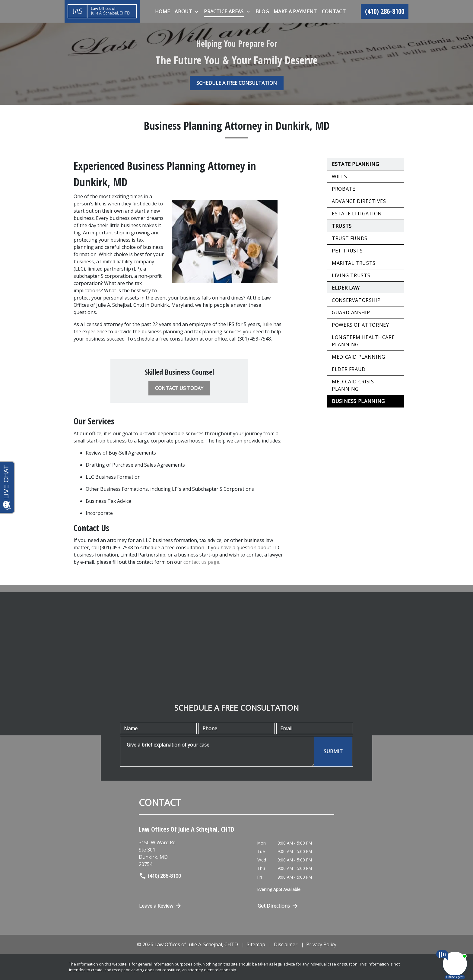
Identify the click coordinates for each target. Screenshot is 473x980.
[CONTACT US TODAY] (179, 388)
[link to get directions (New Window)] (194, 853)
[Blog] (262, 11)
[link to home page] (102, 11)
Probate (343, 189)
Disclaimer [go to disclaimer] (286, 944)
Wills (339, 176)
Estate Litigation (357, 214)
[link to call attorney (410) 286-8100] (385, 11)
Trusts (342, 226)
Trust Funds (350, 238)
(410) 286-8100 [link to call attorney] (160, 876)
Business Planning (358, 401)
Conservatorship (356, 300)
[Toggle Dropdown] (197, 12)
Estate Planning (356, 164)
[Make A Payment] (295, 11)
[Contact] (334, 11)
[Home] (162, 11)
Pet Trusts (347, 251)
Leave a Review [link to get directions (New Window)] (160, 906)
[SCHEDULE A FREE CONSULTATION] (237, 83)
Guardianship (351, 312)
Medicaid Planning (359, 357)
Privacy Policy (321, 944)
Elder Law (346, 288)
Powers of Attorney (360, 325)
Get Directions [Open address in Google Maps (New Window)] (278, 906)
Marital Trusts (354, 263)
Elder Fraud (349, 369)
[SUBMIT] (333, 752)
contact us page (201, 562)
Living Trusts (351, 275)
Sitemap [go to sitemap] (256, 944)
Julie (267, 324)
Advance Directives (359, 201)
